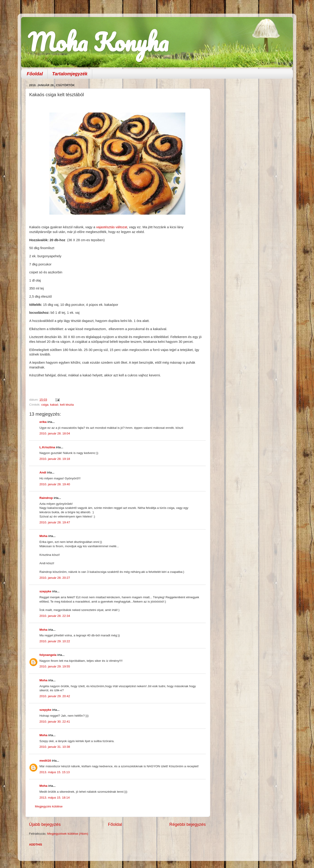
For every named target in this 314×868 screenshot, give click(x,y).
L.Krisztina (47, 447)
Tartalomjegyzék (70, 74)
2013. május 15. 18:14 (55, 798)
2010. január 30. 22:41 (55, 722)
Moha (43, 536)
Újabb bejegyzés (45, 824)
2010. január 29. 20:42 (55, 696)
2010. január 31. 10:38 (55, 747)
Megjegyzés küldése (49, 806)
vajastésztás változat (112, 227)
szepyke (45, 591)
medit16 (45, 761)
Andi (43, 472)
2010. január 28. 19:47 (55, 522)
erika (43, 422)
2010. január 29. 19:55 (55, 666)
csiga (45, 405)
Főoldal (35, 74)
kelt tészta (67, 405)
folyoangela (48, 655)
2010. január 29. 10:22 (55, 641)
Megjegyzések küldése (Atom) (68, 834)
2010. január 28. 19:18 (55, 459)
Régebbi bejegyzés (187, 824)
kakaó (54, 405)
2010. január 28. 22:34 (55, 616)
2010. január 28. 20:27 (55, 578)
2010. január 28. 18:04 (55, 433)
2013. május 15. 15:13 (55, 772)
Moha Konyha (98, 42)
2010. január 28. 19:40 (55, 484)
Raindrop (46, 498)
